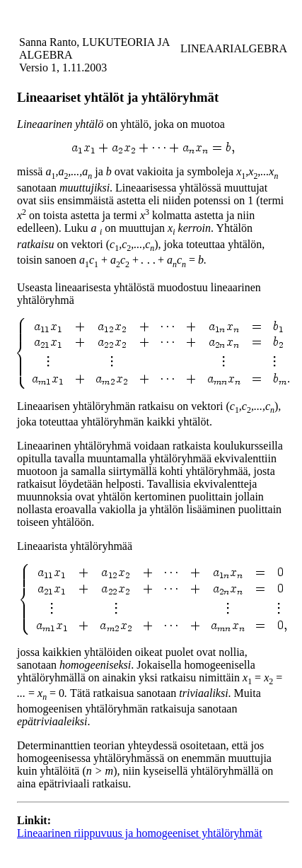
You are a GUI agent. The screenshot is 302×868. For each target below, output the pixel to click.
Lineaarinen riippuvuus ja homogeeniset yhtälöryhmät (140, 833)
